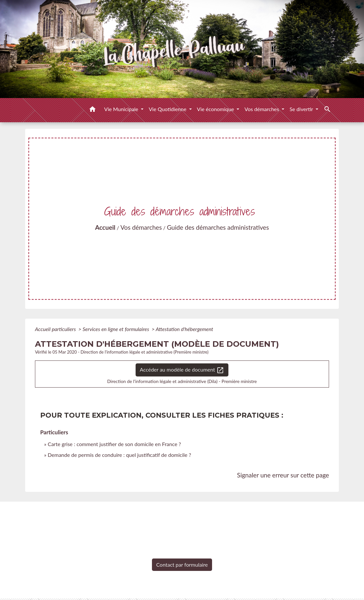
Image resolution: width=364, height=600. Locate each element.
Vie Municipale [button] (122, 109)
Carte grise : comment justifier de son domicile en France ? (114, 444)
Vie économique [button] (216, 109)
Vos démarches (141, 227)
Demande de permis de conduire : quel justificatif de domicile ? (119, 455)
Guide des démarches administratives (218, 227)
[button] (92, 110)
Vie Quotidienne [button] (168, 109)
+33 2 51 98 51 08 (182, 553)
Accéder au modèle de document (182, 370)
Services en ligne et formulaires (116, 329)
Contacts (182, 513)
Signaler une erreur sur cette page (283, 475)
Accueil (105, 227)
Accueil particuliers (56, 329)
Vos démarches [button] (262, 109)
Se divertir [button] (302, 109)
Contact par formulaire (182, 565)
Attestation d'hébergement (184, 329)
